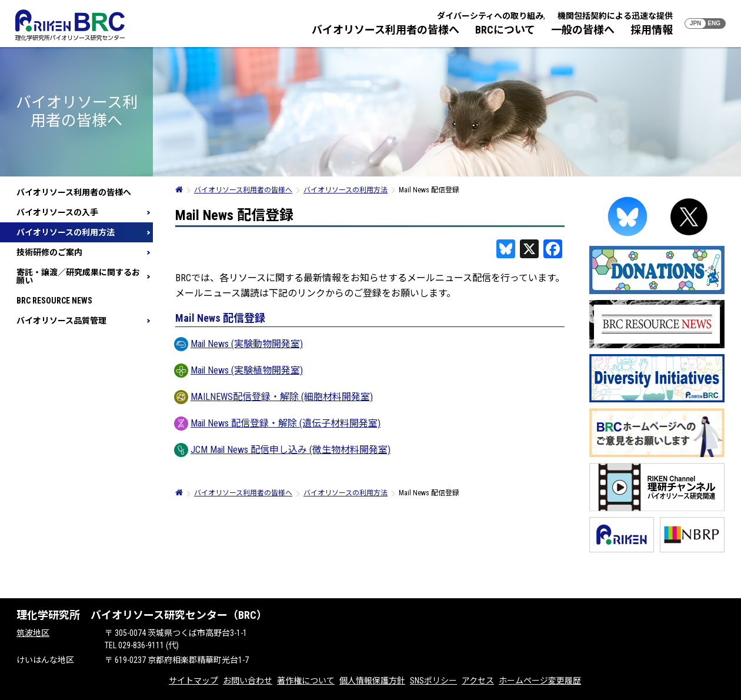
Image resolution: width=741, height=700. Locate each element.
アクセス (478, 681)
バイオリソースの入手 (57, 212)
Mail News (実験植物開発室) (239, 370)
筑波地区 (33, 633)
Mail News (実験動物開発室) (239, 344)
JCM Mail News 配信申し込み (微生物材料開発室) (283, 450)
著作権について (306, 681)
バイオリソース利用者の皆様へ (385, 30)
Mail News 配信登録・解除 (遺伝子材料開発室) (278, 423)
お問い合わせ (248, 681)
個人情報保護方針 (372, 681)
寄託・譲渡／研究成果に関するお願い (78, 276)
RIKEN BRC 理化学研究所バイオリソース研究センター (70, 25)
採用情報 (652, 30)
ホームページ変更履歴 (540, 681)
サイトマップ (193, 681)
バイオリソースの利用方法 (66, 232)
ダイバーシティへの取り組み (490, 16)
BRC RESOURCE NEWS (54, 301)
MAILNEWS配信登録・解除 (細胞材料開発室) (274, 397)
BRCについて (505, 30)
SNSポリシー (433, 681)
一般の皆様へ (583, 30)
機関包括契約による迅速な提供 (615, 16)
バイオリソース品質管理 (61, 321)
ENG (714, 23)
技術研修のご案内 (49, 252)
